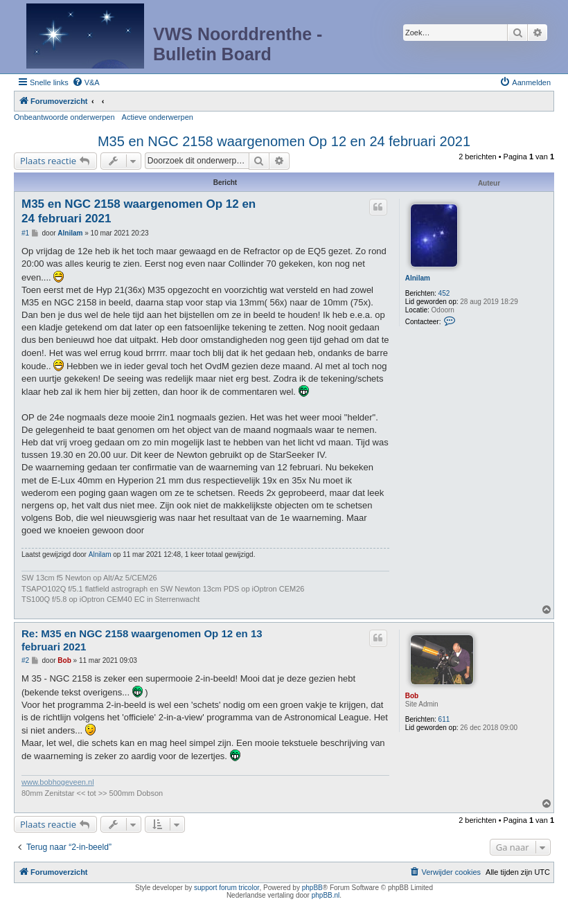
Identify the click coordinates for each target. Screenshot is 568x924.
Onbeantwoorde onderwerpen (64, 117)
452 (444, 293)
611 (444, 719)
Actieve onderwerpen (158, 117)
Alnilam (418, 278)
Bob (412, 696)
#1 (25, 233)
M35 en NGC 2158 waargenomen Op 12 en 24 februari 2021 (284, 141)
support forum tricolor (227, 888)
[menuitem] (86, 82)
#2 (25, 660)
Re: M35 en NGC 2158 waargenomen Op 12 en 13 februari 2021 (142, 640)
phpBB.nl (326, 895)
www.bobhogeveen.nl (58, 782)
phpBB (312, 888)
